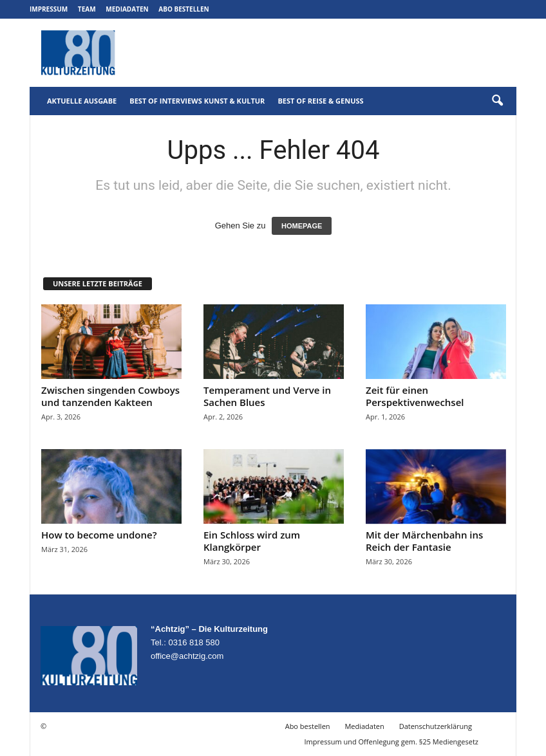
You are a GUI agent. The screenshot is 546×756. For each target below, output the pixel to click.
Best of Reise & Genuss (320, 101)
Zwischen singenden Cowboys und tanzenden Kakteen (110, 396)
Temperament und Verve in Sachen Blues (267, 396)
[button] (497, 101)
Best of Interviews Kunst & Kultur (197, 101)
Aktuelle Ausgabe (82, 101)
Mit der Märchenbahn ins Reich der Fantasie (424, 541)
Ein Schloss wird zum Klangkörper (252, 541)
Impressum (49, 9)
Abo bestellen (184, 9)
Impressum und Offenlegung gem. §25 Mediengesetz (391, 742)
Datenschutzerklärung (436, 726)
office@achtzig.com (187, 656)
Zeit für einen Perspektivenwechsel (415, 396)
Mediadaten (127, 9)
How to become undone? (99, 535)
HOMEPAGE (302, 226)
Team (87, 9)
